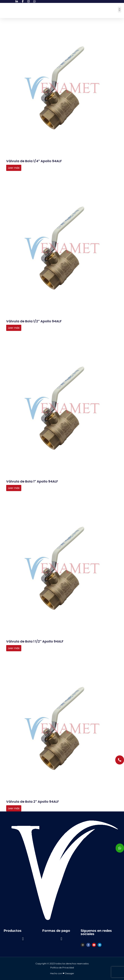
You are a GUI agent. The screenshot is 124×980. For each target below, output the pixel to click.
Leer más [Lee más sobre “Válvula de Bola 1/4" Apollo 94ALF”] (14, 168)
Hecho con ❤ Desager (62, 973)
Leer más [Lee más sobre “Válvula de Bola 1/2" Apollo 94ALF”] (14, 328)
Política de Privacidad (62, 968)
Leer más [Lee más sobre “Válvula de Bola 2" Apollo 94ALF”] (14, 808)
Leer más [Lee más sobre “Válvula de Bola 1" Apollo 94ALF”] (14, 488)
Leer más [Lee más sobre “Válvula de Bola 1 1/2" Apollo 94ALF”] (14, 648)
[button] (120, 10)
